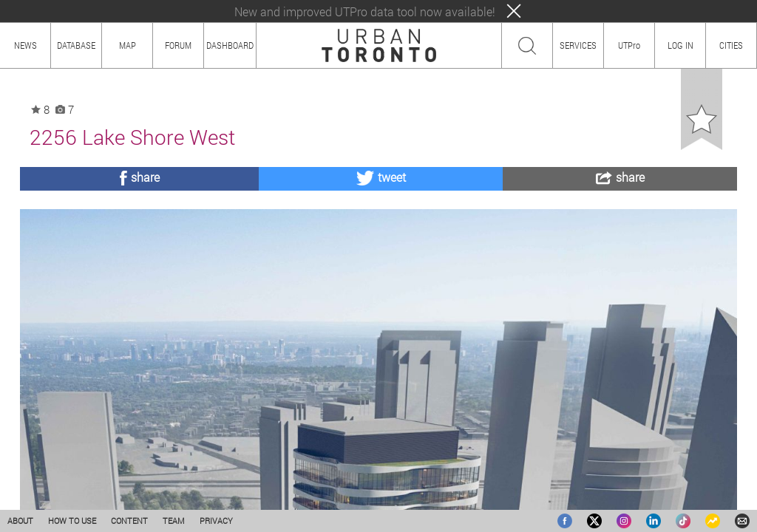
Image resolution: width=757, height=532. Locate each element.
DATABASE (76, 45)
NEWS (26, 45)
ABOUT (20, 521)
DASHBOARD (230, 45)
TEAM (174, 521)
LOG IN (680, 45)
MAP (128, 45)
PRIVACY (216, 521)
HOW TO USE (72, 521)
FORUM (178, 45)
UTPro (629, 45)
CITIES (731, 45)
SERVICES (578, 45)
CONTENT (129, 521)
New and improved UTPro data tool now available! (365, 11)
